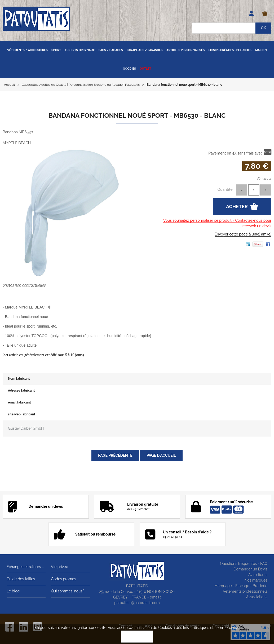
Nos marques (256, 580)
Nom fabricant (19, 379)
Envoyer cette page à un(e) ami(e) (243, 234)
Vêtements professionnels (245, 591)
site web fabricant (22, 414)
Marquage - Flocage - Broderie (241, 586)
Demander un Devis (251, 569)
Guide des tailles (21, 579)
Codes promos (63, 579)
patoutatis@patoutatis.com (137, 603)
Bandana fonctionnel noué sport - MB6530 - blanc (137, 115)
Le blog (13, 591)
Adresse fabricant (21, 391)
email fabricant (19, 402)
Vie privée (59, 567)
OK (137, 637)
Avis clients (258, 575)
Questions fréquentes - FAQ (244, 564)
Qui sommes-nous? (67, 591)
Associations (257, 597)
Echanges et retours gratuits (26, 567)
